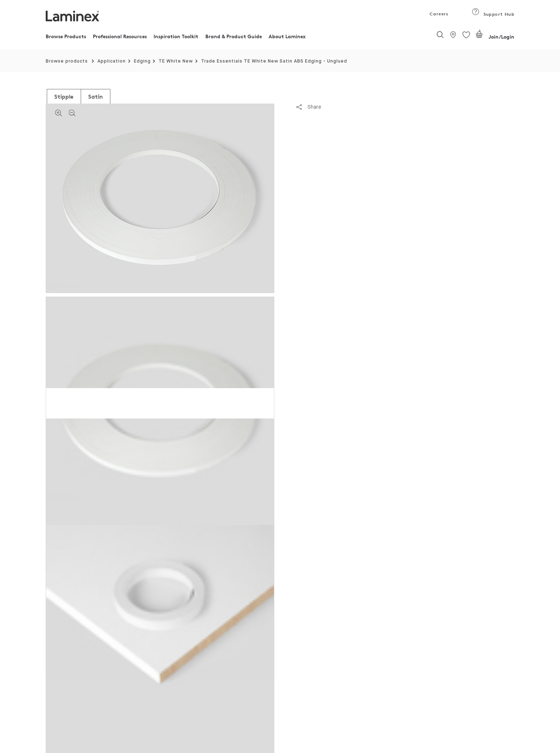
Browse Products (66, 36)
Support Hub (493, 14)
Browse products (67, 61)
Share (309, 107)
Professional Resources (120, 36)
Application (112, 61)
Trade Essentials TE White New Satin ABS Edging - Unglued (274, 61)
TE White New (176, 61)
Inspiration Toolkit (176, 36)
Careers (439, 14)
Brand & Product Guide (234, 36)
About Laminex (287, 36)
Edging (142, 61)
